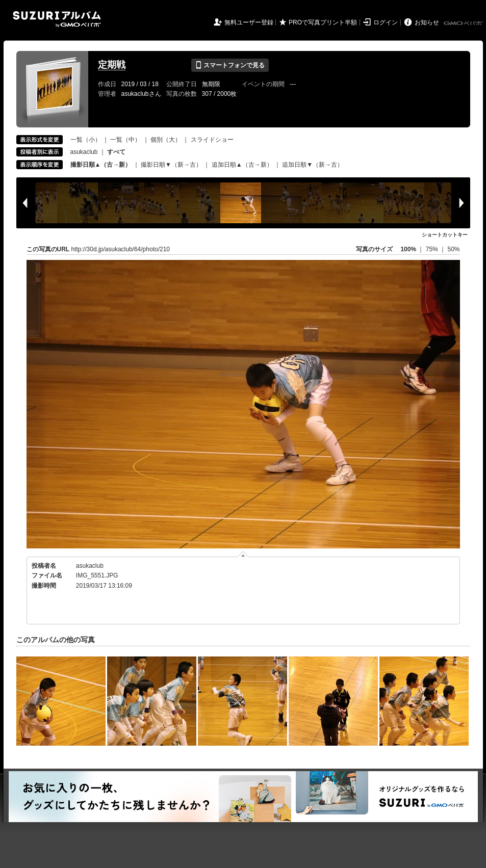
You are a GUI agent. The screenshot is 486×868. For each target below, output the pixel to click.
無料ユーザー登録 (249, 22)
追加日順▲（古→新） (242, 165)
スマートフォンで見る (230, 65)
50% (453, 249)
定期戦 (112, 65)
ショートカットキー (445, 235)
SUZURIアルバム (57, 19)
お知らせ (427, 22)
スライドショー (212, 140)
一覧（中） (125, 140)
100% (408, 249)
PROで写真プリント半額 (323, 22)
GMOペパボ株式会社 (464, 23)
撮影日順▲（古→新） (101, 165)
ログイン (386, 22)
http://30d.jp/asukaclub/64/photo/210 (121, 249)
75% (433, 249)
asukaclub (84, 152)
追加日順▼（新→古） (313, 165)
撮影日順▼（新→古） (171, 165)
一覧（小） (86, 140)
